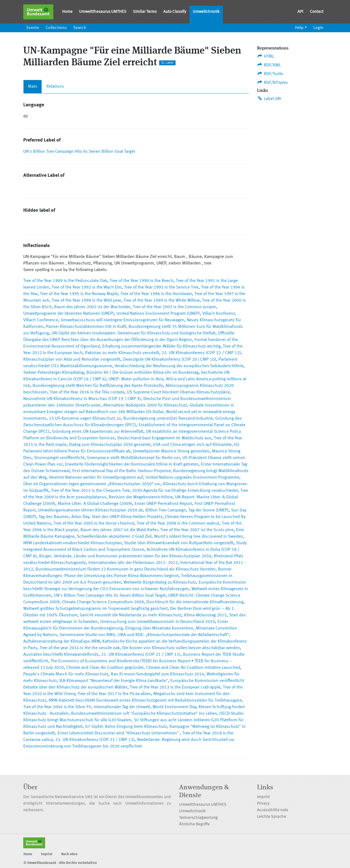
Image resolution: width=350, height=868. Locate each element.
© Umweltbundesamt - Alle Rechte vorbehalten (60, 863)
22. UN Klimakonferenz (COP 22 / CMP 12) (201, 353)
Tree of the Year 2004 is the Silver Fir (57, 707)
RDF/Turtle (270, 74)
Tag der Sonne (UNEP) (208, 510)
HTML (266, 56)
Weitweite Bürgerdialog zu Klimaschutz (160, 582)
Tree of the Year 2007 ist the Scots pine (197, 530)
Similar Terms (145, 12)
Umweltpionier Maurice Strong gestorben (171, 451)
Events (33, 28)
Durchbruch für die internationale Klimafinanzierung (195, 602)
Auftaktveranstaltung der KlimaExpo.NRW (62, 642)
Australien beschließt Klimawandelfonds (61, 655)
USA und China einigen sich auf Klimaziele (192, 445)
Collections (56, 28)
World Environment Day (174, 707)
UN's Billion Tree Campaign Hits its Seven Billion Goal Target (79, 152)
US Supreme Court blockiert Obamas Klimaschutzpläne (178, 392)
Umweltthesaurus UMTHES (103, 12)
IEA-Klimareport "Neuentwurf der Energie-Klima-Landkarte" (114, 681)
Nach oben (69, 854)
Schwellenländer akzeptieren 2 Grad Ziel (114, 537)
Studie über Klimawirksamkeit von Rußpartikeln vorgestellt (179, 543)
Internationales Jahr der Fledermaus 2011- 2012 (133, 563)
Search (80, 28)
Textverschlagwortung (198, 818)
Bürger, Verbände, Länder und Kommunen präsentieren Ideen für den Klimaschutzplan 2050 (125, 556)
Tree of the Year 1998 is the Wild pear (86, 301)
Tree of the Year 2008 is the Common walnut (178, 523)
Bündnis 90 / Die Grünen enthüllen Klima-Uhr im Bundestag (142, 373)
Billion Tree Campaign (166, 510)
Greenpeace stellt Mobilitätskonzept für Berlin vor (133, 458)
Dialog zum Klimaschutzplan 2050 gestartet (110, 445)
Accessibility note (273, 810)
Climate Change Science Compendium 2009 (103, 602)
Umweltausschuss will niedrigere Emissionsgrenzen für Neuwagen (122, 320)
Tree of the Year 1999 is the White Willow (162, 301)
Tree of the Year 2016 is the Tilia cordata (87, 392)
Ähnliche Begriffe (194, 824)
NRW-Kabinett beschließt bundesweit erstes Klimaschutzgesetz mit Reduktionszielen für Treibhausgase (145, 701)
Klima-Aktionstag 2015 (205, 615)
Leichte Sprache (272, 817)
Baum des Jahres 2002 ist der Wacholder (92, 307)
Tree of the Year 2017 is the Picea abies (114, 694)
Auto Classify (175, 12)
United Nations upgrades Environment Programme (192, 478)
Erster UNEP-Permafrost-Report (163, 504)
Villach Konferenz (219, 314)
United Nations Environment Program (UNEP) (158, 314)
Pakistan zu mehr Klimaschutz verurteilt (122, 353)
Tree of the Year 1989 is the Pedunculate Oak (65, 281)
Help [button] (299, 28)
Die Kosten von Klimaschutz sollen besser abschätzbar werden (181, 648)
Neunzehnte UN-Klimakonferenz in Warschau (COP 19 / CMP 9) (82, 399)
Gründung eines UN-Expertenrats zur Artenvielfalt (98, 432)
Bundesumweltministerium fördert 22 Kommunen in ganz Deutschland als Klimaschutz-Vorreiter (126, 569)
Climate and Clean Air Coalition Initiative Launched (193, 668)
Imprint (263, 797)
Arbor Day (80, 517)
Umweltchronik (206, 12)
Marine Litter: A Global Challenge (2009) (95, 504)
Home (67, 12)
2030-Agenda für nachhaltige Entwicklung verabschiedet (185, 491)
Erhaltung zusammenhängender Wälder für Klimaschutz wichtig (161, 346)
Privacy (263, 804)
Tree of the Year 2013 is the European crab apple (175, 687)
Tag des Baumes (54, 517)
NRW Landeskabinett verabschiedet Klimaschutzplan (72, 543)
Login (318, 28)
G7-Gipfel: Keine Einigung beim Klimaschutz (126, 727)
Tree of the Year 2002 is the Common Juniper (174, 307)
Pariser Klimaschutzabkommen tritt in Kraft (86, 327)
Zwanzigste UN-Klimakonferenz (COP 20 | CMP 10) (169, 360)
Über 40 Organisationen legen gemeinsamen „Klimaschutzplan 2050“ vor (92, 484)
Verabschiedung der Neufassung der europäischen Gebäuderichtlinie (179, 366)
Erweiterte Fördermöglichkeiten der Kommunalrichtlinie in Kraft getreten (132, 464)
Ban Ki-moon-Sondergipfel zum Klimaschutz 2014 (157, 674)
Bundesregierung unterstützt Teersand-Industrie (168, 419)
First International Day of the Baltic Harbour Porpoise (121, 471)
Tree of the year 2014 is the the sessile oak (80, 648)
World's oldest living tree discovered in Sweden (198, 537)
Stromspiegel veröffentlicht (59, 458)
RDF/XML (269, 65)
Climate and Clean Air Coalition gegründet (105, 668)
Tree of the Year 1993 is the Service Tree (161, 287)
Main (33, 87)
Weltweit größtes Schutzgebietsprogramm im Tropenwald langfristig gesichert (95, 609)
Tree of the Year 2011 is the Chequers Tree (90, 491)
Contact (317, 12)
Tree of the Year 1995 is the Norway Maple (79, 294)
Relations (55, 87)
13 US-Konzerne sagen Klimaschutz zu (85, 419)
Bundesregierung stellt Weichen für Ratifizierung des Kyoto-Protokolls (98, 386)
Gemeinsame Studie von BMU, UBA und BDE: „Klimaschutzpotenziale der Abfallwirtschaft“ (144, 635)
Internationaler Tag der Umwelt (122, 707)
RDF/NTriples (272, 83)
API (300, 12)
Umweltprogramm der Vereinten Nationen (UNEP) (69, 314)
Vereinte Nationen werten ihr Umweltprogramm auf (96, 478)
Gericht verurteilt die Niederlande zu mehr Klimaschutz (131, 615)
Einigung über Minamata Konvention (159, 628)
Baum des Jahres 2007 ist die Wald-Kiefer (119, 530)
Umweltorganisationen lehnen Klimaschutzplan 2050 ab (91, 510)
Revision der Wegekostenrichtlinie (141, 497)
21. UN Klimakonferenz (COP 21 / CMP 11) (141, 655)
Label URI (269, 99)
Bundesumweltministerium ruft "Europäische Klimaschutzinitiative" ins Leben (144, 714)
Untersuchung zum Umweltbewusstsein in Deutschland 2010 (157, 622)
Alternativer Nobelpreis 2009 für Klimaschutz (145, 405)
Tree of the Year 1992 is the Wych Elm (87, 287)
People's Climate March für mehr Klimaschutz (66, 674)
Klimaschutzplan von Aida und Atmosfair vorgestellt (72, 360)
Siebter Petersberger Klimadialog (54, 373)
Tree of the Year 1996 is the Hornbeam (156, 294)
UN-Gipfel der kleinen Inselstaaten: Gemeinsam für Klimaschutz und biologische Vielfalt (133, 333)
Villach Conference (41, 320)
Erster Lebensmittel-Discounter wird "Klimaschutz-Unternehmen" (119, 733)
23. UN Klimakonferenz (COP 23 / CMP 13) (95, 740)
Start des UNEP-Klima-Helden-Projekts (127, 517)
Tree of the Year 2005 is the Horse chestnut (94, 523)
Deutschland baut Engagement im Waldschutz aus (164, 438)
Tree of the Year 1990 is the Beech (142, 281)
